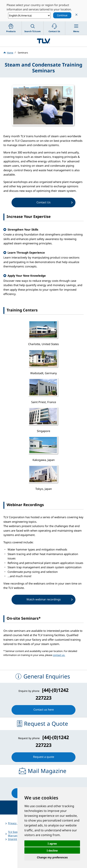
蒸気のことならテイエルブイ (43, 41)
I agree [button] (52, 844)
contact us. (59, 655)
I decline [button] (52, 851)
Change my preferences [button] (52, 857)
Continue (62, 15)
